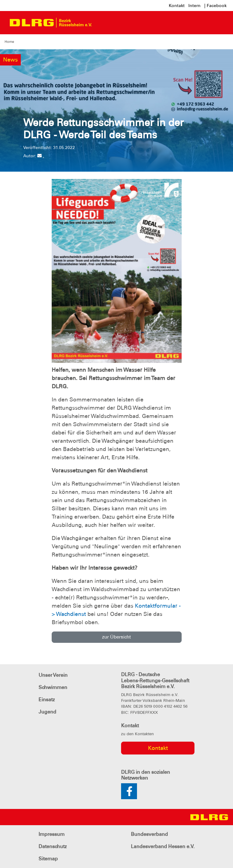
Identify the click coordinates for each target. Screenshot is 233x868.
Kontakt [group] (158, 748)
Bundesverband (149, 834)
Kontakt (177, 6)
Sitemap (48, 859)
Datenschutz (53, 846)
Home (9, 42)
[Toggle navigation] (102, 23)
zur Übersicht (116, 637)
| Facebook (215, 6)
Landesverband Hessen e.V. (163, 846)
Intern (194, 6)
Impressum (52, 834)
